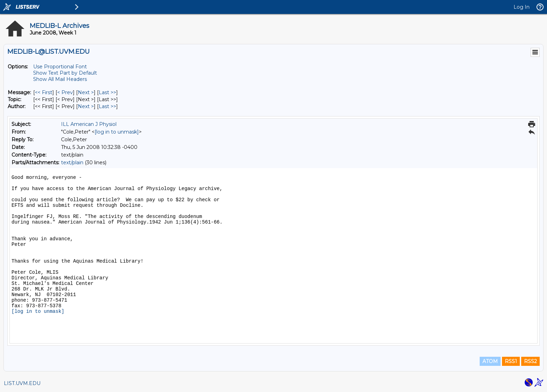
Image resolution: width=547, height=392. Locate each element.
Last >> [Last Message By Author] (107, 106)
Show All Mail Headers (60, 79)
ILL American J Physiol (89, 124)
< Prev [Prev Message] (65, 92)
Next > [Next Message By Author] (86, 106)
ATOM (490, 361)
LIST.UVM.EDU (22, 383)
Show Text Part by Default (65, 73)
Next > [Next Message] (86, 92)
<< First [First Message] (44, 92)
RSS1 (511, 361)
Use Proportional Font (60, 67)
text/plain (72, 163)
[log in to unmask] (117, 132)
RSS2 (530, 361)
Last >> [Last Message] (107, 92)
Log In (522, 7)
